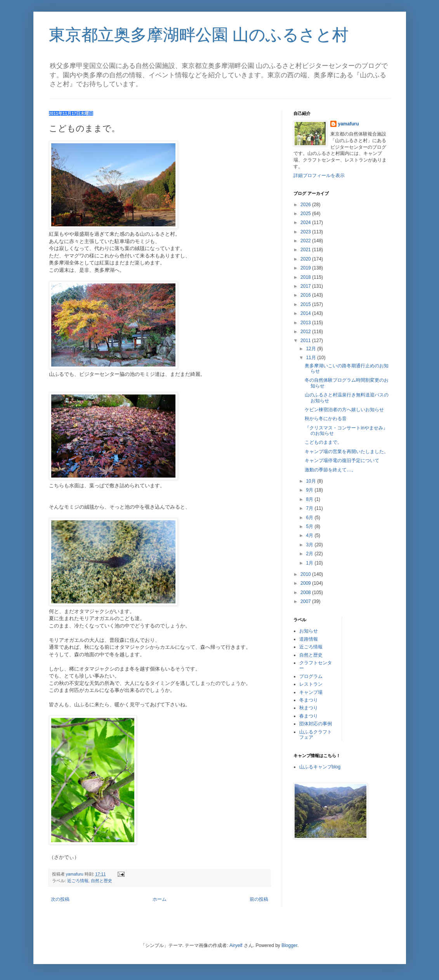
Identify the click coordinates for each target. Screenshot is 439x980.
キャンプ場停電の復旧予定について (342, 460)
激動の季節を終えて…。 (330, 470)
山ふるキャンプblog (320, 767)
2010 (306, 574)
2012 (306, 332)
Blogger (289, 945)
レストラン (311, 684)
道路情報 (309, 639)
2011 (306, 341)
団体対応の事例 (316, 724)
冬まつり (309, 700)
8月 (310, 499)
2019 (306, 268)
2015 (306, 304)
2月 (310, 554)
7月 (310, 508)
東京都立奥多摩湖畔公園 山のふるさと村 (199, 35)
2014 (306, 313)
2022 (306, 241)
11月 (311, 358)
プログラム (311, 676)
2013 (306, 323)
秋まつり (309, 708)
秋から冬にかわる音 (326, 419)
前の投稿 (259, 899)
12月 (311, 349)
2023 (306, 232)
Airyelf (236, 945)
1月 (310, 563)
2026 (306, 205)
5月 (310, 526)
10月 (311, 481)
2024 (306, 222)
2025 (306, 214)
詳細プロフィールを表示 (319, 175)
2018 (306, 277)
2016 (306, 295)
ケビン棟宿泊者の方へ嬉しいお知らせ (344, 410)
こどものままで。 (323, 442)
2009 (306, 583)
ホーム (160, 899)
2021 (306, 250)
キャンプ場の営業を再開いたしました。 (347, 452)
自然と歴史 (102, 881)
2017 (306, 286)
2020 (306, 259)
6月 (310, 518)
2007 (306, 601)
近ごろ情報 (78, 881)
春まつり (309, 716)
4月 (310, 535)
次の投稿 (60, 899)
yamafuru (349, 124)
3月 (310, 545)
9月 (310, 490)
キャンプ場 (311, 692)
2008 (306, 593)
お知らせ (309, 631)
